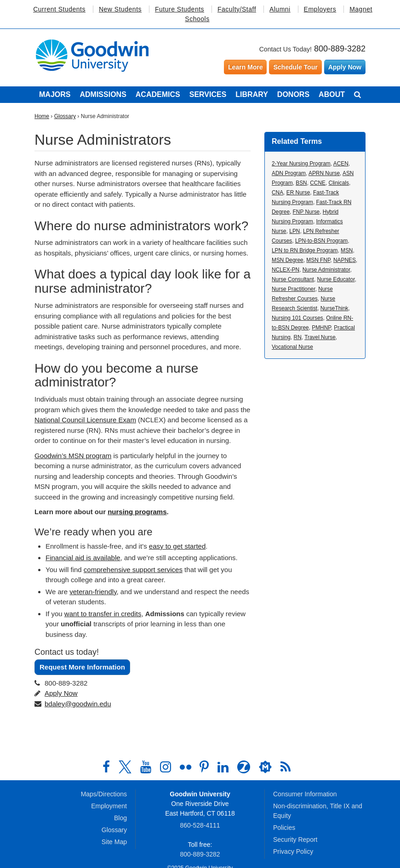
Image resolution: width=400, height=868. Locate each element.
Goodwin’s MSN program (73, 456)
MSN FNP (318, 260)
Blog (120, 818)
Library (252, 94)
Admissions (103, 94)
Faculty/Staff (237, 9)
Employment (109, 806)
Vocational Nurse (292, 347)
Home (42, 116)
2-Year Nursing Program (301, 164)
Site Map (114, 842)
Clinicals (339, 183)
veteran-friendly (93, 592)
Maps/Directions (104, 794)
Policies (284, 828)
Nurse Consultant (293, 279)
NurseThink (334, 308)
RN (298, 337)
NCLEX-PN (286, 270)
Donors (293, 94)
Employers (320, 9)
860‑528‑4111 (200, 825)
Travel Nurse (320, 337)
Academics (158, 94)
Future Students (180, 9)
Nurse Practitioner (294, 289)
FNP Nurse (306, 212)
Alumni (280, 9)
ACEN (341, 164)
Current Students (59, 9)
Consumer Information (305, 794)
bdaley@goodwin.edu (78, 704)
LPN (294, 231)
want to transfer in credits (103, 614)
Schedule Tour (295, 67)
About (332, 94)
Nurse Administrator (326, 270)
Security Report (295, 840)
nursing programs (137, 512)
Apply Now (345, 67)
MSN (347, 250)
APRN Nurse (324, 173)
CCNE (318, 183)
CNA (277, 193)
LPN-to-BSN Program (321, 241)
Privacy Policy (293, 851)
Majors (55, 94)
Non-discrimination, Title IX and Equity (318, 811)
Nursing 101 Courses (297, 318)
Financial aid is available (83, 558)
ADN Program (289, 173)
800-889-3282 (340, 49)
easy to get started (177, 546)
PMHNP (321, 328)
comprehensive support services (133, 570)
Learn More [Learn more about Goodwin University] (245, 67)
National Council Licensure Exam (85, 420)
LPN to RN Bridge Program (305, 250)
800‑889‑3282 (200, 854)
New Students (120, 9)
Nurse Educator (336, 279)
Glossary (65, 116)
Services (208, 94)
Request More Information (82, 667)
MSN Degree (288, 260)
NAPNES (345, 260)
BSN (301, 183)
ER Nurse (298, 193)
